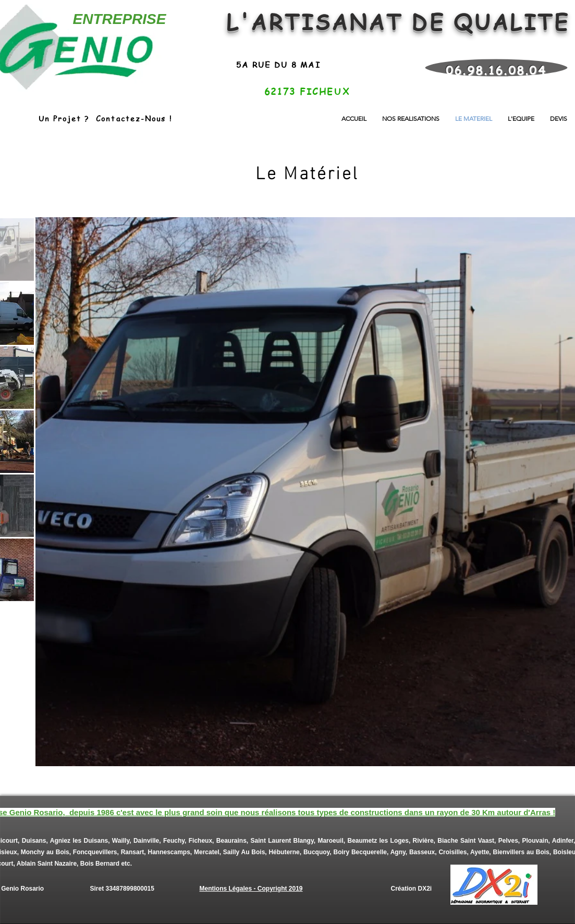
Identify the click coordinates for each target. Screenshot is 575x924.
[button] (411, 118)
